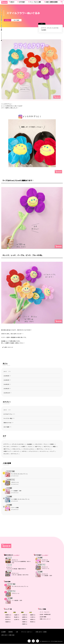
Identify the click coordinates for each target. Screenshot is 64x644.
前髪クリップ (9, 451)
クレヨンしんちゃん (30, 449)
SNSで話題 (16, 20)
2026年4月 (7, 376)
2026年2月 (7, 384)
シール (49, 449)
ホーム (1, 10)
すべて (7, 372)
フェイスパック (35, 451)
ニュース (10, 558)
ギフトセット (16, 454)
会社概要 (3, 632)
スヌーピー (18, 451)
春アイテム (8, 449)
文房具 (53, 444)
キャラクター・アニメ (43, 444)
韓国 (56, 447)
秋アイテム (41, 449)
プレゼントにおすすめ (53, 28)
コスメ (32, 447)
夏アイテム (39, 447)
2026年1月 (7, 389)
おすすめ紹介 (1, 18)
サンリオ (8, 447)
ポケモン (26, 451)
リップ (53, 451)
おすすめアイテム (9, 414)
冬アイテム (48, 447)
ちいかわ (7, 454)
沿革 (17, 632)
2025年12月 (7, 393)
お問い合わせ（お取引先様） (8, 635)
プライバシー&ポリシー (27, 632)
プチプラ (44, 28)
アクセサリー (16, 447)
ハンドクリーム (45, 451)
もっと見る (16, 555)
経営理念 (11, 632)
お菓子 (25, 447)
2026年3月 (7, 380)
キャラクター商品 (9, 418)
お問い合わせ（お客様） (41, 632)
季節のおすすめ (8, 423)
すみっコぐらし (18, 449)
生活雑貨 (44, 30)
